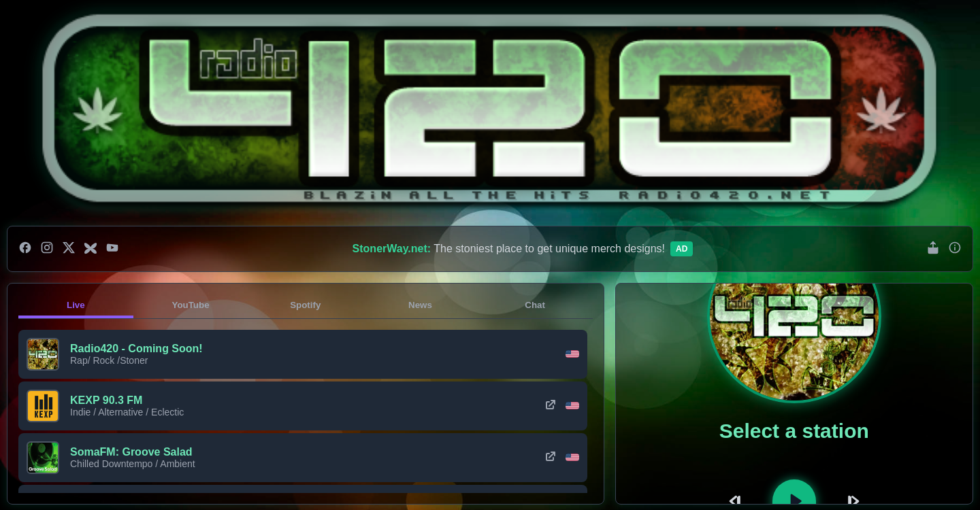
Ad (682, 249)
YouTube (191, 305)
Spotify (305, 305)
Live (76, 305)
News (420, 305)
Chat (535, 305)
